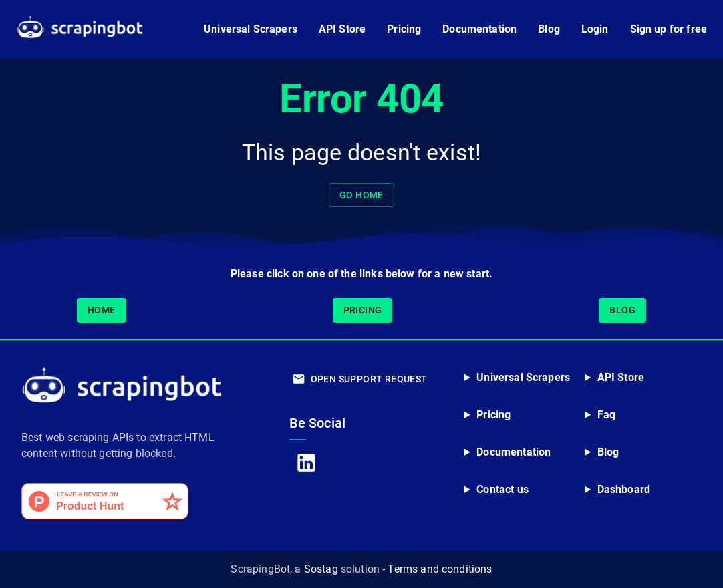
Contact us (502, 489)
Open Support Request (361, 379)
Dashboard (624, 489)
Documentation (479, 29)
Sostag (321, 569)
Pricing (404, 29)
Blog (549, 29)
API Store (342, 29)
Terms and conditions (440, 569)
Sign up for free (669, 29)
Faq (606, 415)
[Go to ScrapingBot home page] (80, 29)
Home (102, 310)
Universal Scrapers (251, 29)
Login (595, 29)
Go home (361, 195)
